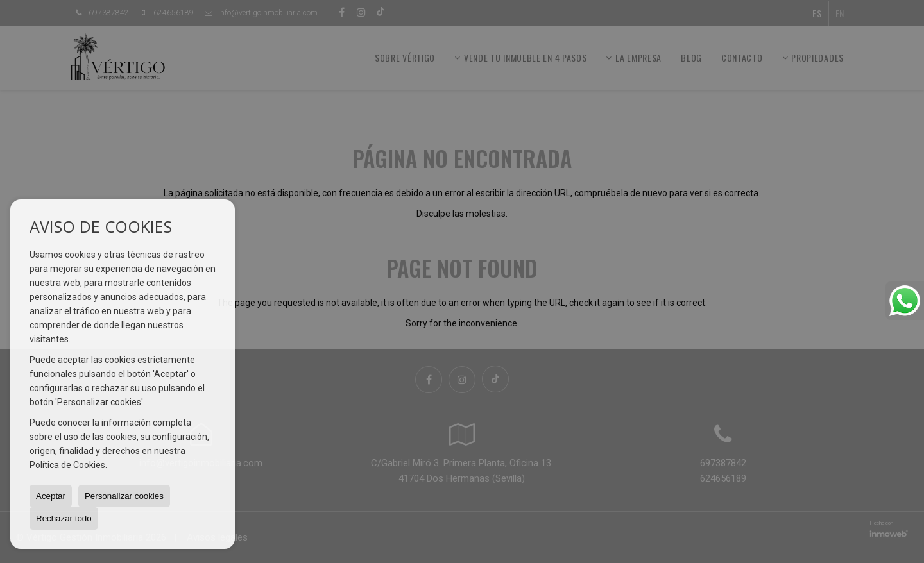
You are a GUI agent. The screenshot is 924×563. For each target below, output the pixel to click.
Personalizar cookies (124, 496)
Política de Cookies (67, 465)
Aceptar (51, 496)
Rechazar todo (64, 518)
